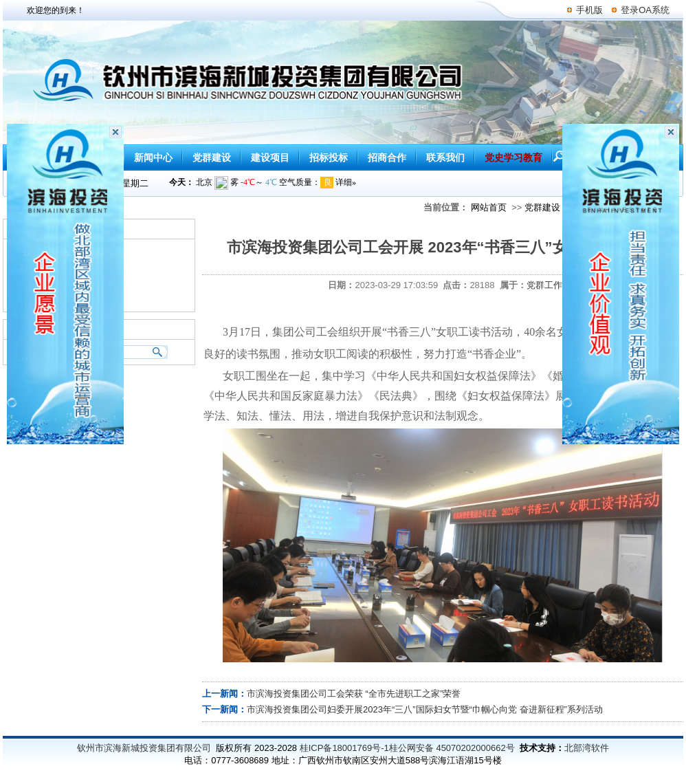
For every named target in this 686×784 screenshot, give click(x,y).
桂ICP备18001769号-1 (344, 748)
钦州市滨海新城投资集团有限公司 (144, 748)
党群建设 (542, 207)
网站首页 (489, 207)
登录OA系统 (645, 10)
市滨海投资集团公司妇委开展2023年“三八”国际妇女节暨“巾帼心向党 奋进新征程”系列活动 (425, 709)
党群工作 (544, 285)
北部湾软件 (587, 748)
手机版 (589, 10)
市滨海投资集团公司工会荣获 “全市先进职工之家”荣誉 (354, 694)
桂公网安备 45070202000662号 (452, 748)
